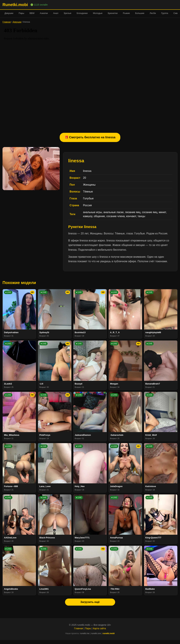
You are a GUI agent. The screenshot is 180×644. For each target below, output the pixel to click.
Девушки (9, 13)
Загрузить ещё (90, 602)
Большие (140, 13)
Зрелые (68, 13)
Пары (21, 13)
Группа (165, 13)
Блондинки (82, 13)
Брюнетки (113, 13)
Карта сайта (99, 628)
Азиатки (44, 13)
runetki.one (96, 633)
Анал (56, 13)
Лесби (153, 13)
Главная (7, 22)
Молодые (98, 13)
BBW (32, 13)
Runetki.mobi (15, 5)
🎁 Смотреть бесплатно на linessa (90, 137)
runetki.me (85, 633)
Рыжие (126, 13)
